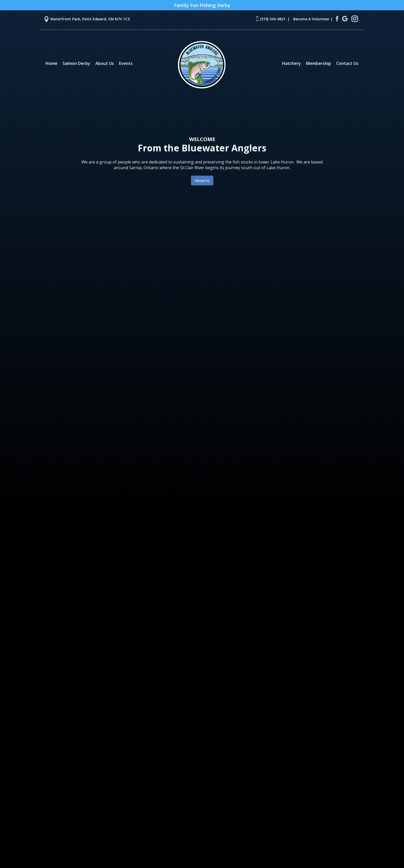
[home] (202, 64)
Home (52, 63)
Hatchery (292, 63)
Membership (319, 63)
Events (126, 63)
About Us (105, 63)
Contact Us (347, 63)
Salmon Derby (76, 63)
